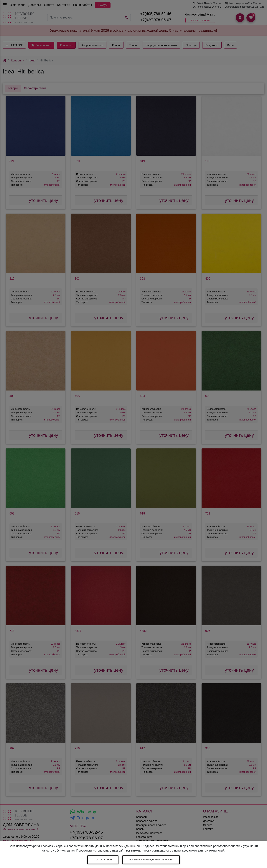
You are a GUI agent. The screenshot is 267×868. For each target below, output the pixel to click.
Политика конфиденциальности (151, 860)
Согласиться (103, 860)
